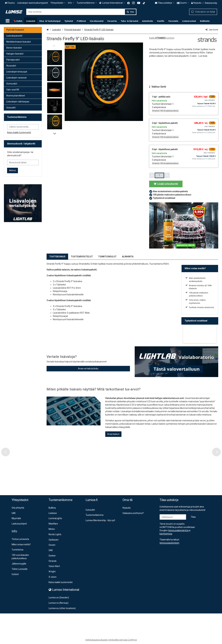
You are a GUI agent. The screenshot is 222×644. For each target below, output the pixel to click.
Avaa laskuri (113, 434)
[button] (203, 56)
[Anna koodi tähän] (23, 162)
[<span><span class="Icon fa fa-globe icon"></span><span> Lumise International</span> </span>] (112, 3)
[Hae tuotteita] (81, 12)
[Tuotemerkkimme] (87, 3)
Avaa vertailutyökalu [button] (88, 369)
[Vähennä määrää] (152, 175)
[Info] (71, 3)
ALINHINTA (128, 257)
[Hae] (130, 12)
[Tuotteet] (8, 21)
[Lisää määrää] (167, 175)
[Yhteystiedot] (58, 3)
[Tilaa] (193, 517)
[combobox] (81, 12)
